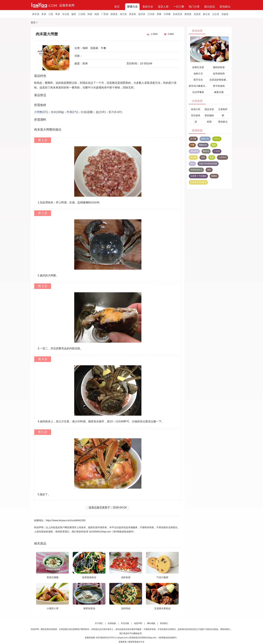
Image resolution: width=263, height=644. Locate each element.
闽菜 (90, 14)
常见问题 (125, 623)
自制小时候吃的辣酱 (208, 164)
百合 (192, 164)
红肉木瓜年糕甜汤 (198, 182)
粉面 (209, 122)
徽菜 (74, 14)
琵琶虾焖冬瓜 (196, 170)
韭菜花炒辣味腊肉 (219, 80)
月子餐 (193, 139)
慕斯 (214, 145)
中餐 (192, 145)
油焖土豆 (198, 73)
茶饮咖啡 (209, 115)
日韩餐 (167, 14)
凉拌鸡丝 (126, 608)
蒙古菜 (206, 14)
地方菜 (123, 14)
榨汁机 (193, 157)
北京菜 (216, 14)
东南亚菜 (178, 14)
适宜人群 (163, 7)
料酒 (69, 112)
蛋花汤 (217, 139)
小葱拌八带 (53, 608)
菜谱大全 (132, 7)
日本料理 (223, 157)
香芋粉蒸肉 (219, 86)
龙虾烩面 (126, 577)
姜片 (111, 112)
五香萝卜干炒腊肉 (198, 176)
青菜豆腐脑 (53, 577)
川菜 (51, 14)
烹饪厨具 (196, 115)
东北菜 (66, 14)
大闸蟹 (38, 112)
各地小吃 (196, 109)
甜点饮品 (210, 7)
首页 (117, 7)
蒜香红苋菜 (198, 67)
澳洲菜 (188, 14)
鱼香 (212, 157)
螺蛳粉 (214, 176)
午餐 (103, 48)
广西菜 (105, 14)
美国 (203, 157)
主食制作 (223, 109)
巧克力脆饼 (162, 577)
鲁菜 (44, 14)
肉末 (54, 112)
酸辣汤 (206, 151)
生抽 (83, 112)
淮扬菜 (225, 14)
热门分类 (194, 7)
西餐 (159, 14)
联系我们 (164, 623)
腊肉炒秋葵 (219, 67)
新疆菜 (114, 14)
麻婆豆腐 (219, 92)
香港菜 (133, 14)
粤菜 (58, 14)
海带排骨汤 (89, 608)
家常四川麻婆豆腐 (198, 86)
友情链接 (112, 623)
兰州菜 (151, 14)
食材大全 (148, 7)
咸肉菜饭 (194, 151)
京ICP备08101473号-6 (106, 638)
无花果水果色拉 (162, 608)
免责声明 (138, 623)
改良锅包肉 (219, 73)
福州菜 (142, 14)
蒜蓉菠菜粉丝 (89, 577)
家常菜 (36, 14)
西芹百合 (198, 80)
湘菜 (97, 14)
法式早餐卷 (198, 92)
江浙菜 (82, 14)
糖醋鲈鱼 (203, 145)
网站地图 (151, 623)
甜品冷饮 (209, 109)
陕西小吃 (205, 139)
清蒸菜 (94, 48)
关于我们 (99, 623)
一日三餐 (179, 7)
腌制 (209, 170)
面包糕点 (225, 7)
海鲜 (85, 48)
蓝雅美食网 (67, 5)
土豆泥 (217, 151)
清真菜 (197, 14)
